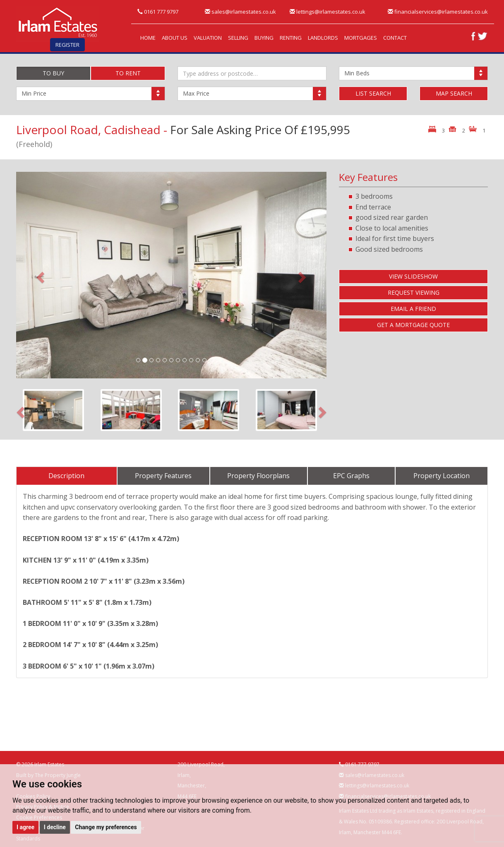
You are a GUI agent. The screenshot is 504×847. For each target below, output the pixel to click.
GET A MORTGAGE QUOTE (413, 325)
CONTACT (395, 38)
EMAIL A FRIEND (413, 309)
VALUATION (208, 38)
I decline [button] (55, 827)
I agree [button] (25, 827)
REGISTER (67, 45)
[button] (40, 275)
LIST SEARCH (373, 93)
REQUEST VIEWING (414, 292)
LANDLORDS (323, 38)
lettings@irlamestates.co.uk (328, 12)
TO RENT (128, 73)
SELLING (238, 38)
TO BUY (53, 73)
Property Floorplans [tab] (258, 476)
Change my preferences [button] (106, 827)
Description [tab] (66, 476)
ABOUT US (175, 38)
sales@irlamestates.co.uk (240, 12)
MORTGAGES (361, 38)
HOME (148, 38)
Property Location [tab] (442, 476)
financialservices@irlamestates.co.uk (438, 12)
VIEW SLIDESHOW (413, 276)
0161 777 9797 (158, 12)
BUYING (264, 38)
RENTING (291, 38)
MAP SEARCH (454, 93)
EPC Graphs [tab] (351, 476)
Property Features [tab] (163, 476)
